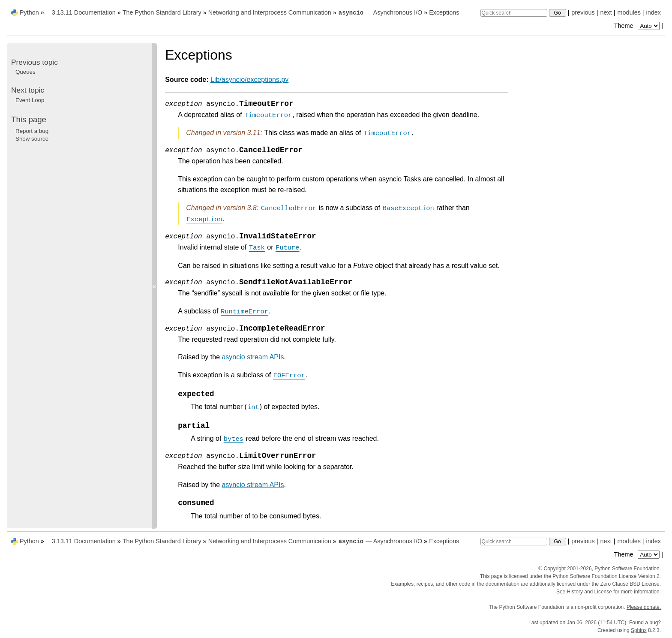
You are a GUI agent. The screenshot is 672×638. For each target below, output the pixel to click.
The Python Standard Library (162, 12)
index (654, 12)
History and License (589, 592)
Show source (32, 139)
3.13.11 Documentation (84, 12)
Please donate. (644, 607)
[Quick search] (514, 13)
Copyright (554, 569)
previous (583, 12)
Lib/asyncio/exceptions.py (249, 80)
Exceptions (444, 12)
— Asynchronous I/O (380, 12)
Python (29, 12)
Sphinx (639, 630)
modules (629, 12)
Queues (25, 72)
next (606, 12)
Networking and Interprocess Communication (270, 12)
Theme (638, 26)
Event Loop (30, 100)
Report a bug (32, 131)
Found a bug (643, 623)
